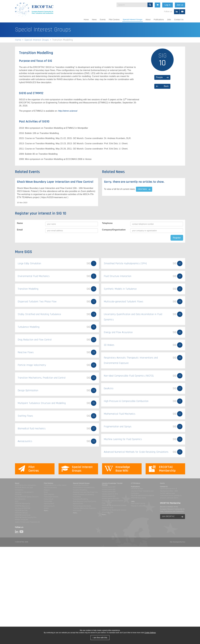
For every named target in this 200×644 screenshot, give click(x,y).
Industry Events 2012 (109, 496)
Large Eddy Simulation (81, 485)
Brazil (46, 492)
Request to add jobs (138, 506)
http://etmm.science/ (68, 111)
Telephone (107, 223)
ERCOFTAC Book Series (138, 498)
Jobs (169, 20)
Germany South (49, 506)
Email (20, 230)
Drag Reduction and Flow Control (85, 501)
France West (48, 501)
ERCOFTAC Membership (23, 504)
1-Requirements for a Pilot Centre (55, 485)
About (148, 20)
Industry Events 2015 (109, 492)
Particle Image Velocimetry (82, 506)
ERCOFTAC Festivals (21, 513)
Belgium (47, 490)
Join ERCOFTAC (168, 516)
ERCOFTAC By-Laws (21, 511)
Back (166, 86)
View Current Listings (138, 503)
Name (20, 223)
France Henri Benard (51, 497)
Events (103, 20)
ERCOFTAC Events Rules (23, 515)
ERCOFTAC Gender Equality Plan (26, 517)
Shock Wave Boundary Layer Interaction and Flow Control (55, 182)
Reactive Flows (78, 504)
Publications (159, 20)
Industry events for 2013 (110, 494)
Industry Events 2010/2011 (110, 499)
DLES (17, 501)
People (159, 77)
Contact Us (179, 20)
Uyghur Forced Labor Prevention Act (27, 522)
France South (49, 499)
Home (86, 20)
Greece (46, 508)
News (94, 20)
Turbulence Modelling (81, 499)
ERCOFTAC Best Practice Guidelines (143, 496)
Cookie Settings (150, 633)
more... (46, 511)
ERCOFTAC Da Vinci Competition (26, 485)
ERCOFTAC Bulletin (137, 489)
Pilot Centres (114, 20)
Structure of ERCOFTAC (23, 508)
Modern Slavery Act (22, 520)
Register (177, 238)
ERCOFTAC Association (22, 506)
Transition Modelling (80, 490)
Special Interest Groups (132, 20)
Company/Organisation (114, 230)
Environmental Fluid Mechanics (84, 488)
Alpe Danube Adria (50, 488)
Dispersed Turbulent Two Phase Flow (85, 492)
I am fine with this (100, 638)
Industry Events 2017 (109, 487)
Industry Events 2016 (109, 489)
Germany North (49, 504)
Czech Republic (49, 494)
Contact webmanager (168, 493)
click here (142, 189)
